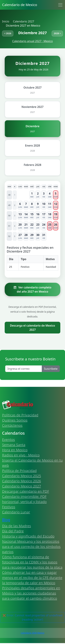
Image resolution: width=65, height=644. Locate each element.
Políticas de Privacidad (20, 415)
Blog (6, 520)
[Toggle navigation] (60, 5)
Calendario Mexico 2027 (21, 486)
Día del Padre (13, 531)
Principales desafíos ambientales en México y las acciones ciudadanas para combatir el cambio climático (31, 593)
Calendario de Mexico (20, 5)
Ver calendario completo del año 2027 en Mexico (32, 289)
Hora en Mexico (15, 450)
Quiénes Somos (15, 420)
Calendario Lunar (16, 512)
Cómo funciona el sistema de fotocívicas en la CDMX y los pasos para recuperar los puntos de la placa (32, 562)
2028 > (57, 33)
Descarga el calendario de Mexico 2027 (33, 328)
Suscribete (51, 369)
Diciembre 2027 (32, 33)
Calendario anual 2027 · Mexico (33, 41)
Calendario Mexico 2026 (21, 481)
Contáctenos (12, 425)
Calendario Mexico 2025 (21, 476)
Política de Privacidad (19, 471)
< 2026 (8, 33)
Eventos (8, 440)
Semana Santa (14, 445)
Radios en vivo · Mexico (21, 455)
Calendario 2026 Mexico (32, 633)
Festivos (9, 507)
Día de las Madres (17, 526)
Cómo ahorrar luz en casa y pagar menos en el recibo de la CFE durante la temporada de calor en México (32, 578)
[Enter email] (24, 369)
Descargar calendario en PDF (26, 491)
